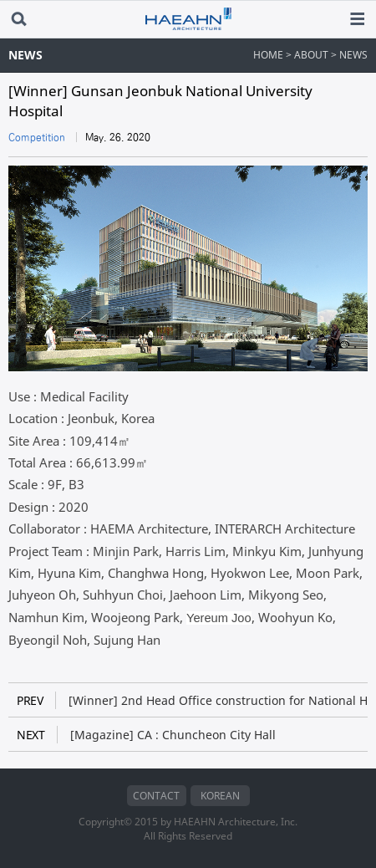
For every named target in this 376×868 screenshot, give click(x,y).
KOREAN (220, 796)
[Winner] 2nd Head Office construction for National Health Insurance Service (192, 700)
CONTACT (156, 796)
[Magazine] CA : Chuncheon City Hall (146, 735)
